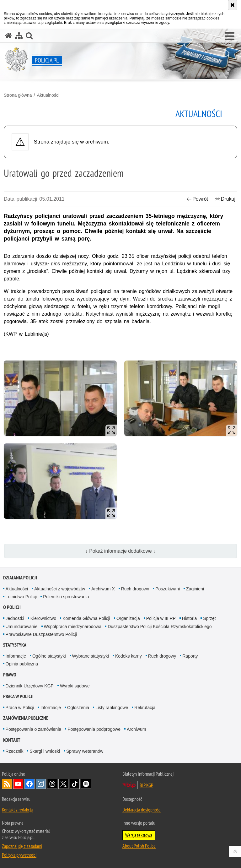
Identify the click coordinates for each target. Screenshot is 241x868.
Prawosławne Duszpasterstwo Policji (41, 634)
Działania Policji (20, 578)
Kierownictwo (43, 618)
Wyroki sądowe (75, 686)
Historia (189, 618)
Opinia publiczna (22, 664)
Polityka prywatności (19, 855)
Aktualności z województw (60, 589)
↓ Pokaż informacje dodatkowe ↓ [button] (120, 551)
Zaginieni (195, 589)
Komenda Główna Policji (86, 618)
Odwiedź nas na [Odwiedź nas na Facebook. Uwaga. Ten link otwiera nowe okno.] (29, 784)
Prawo (10, 675)
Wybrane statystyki (91, 656)
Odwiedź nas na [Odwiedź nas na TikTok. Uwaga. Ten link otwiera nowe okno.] (75, 784)
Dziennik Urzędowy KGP (30, 686)
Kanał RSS (7, 784)
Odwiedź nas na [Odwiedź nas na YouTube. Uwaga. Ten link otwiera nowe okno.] (18, 784)
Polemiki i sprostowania (66, 597)
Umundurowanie (22, 627)
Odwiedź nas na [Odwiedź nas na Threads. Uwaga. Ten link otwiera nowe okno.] (52, 784)
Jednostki (15, 618)
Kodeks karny (129, 656)
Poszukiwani (168, 589)
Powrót (197, 199)
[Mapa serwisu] (19, 36)
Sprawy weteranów (85, 751)
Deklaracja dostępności (142, 810)
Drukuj (225, 199)
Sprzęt (209, 618)
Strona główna (18, 95)
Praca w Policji (18, 696)
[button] (230, 36)
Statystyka (15, 645)
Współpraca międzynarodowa (73, 627)
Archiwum (136, 729)
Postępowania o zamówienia (33, 729)
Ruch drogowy (135, 589)
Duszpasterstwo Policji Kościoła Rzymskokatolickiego (160, 627)
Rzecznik (15, 751)
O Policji (12, 607)
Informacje (16, 656)
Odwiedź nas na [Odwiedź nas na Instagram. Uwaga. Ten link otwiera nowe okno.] (41, 784)
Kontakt (12, 740)
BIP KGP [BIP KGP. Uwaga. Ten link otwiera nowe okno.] (146, 785)
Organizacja (128, 618)
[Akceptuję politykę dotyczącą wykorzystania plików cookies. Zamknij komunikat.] (233, 5)
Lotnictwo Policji (21, 597)
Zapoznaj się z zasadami (22, 846)
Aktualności (48, 95)
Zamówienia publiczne (26, 718)
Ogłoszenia (78, 708)
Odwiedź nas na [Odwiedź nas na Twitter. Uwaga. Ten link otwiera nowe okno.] (63, 784)
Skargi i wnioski (45, 751)
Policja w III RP (161, 618)
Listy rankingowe (112, 708)
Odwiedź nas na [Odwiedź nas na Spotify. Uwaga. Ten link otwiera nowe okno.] (86, 784)
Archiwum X (103, 589)
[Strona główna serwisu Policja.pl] (8, 36)
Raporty (190, 656)
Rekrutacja (145, 708)
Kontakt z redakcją (17, 810)
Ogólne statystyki (49, 656)
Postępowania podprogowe (94, 729)
